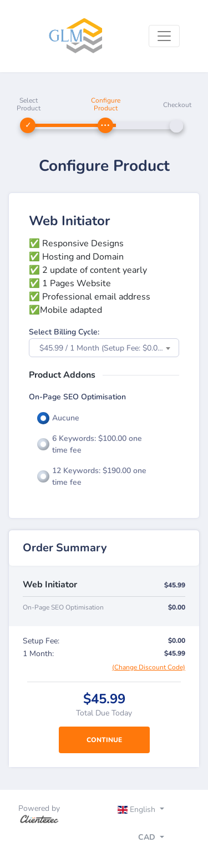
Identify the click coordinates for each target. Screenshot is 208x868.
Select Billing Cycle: (64, 332)
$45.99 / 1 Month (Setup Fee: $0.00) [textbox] (102, 348)
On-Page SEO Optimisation (77, 397)
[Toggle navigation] (164, 36)
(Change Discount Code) (149, 667)
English (138, 809)
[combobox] (104, 348)
